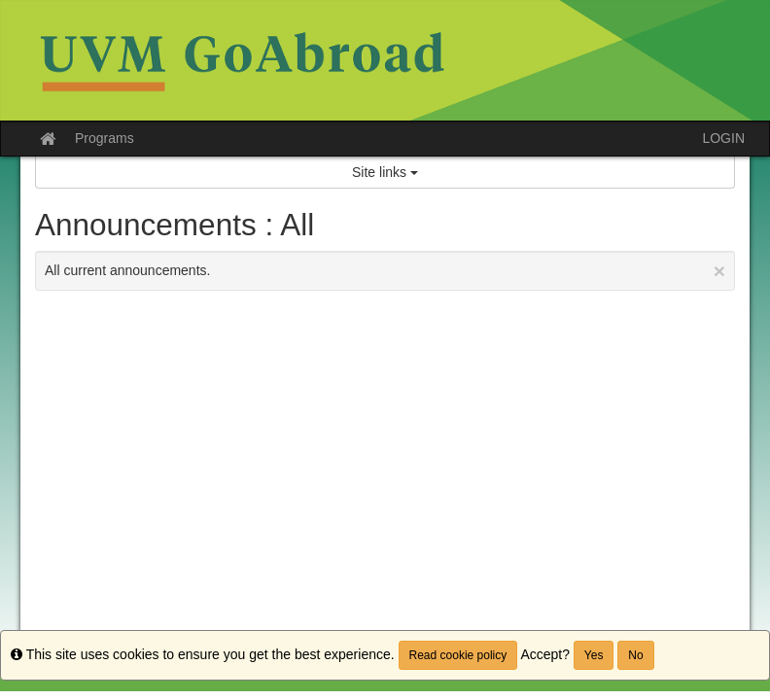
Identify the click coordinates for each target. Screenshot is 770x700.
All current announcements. (385, 271)
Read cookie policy (458, 655)
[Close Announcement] (719, 271)
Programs (105, 138)
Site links (385, 172)
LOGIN (723, 138)
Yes (594, 655)
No (635, 655)
